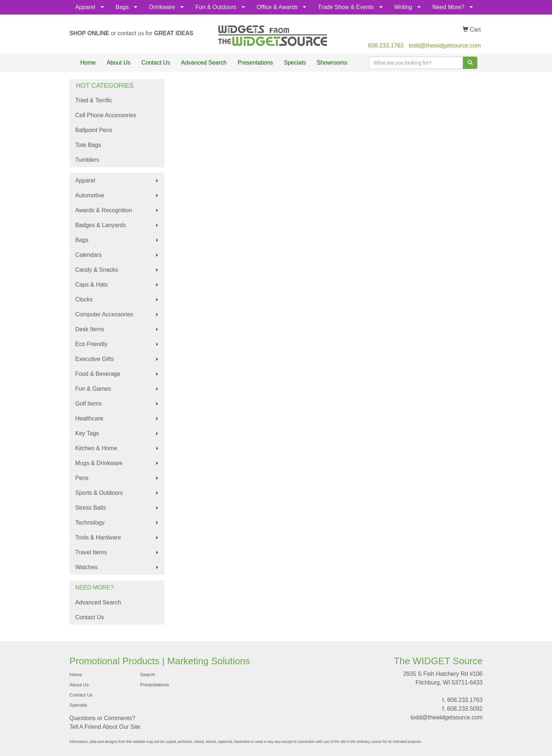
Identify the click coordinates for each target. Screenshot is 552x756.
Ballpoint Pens (94, 130)
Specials (295, 63)
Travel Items (91, 552)
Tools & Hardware (98, 537)
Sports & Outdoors (99, 493)
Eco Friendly (92, 344)
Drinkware (162, 7)
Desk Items (90, 329)
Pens (82, 478)
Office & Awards (277, 7)
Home (88, 63)
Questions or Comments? (102, 718)
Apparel (85, 7)
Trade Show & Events (346, 7)
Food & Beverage (98, 374)
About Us (119, 63)
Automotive (90, 195)
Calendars (89, 255)
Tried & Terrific (94, 100)
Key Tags (87, 433)
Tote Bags (88, 145)
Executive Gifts (95, 359)
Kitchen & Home (96, 448)
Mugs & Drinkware (99, 463)
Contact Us (156, 63)
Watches (87, 567)
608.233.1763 (386, 46)
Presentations (255, 63)
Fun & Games (93, 389)
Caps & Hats (92, 285)
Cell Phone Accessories (106, 115)
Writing (403, 7)
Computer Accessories (104, 314)
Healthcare (89, 418)
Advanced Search (204, 63)
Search (148, 675)
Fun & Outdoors (216, 7)
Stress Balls (91, 508)
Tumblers (87, 160)
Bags (122, 7)
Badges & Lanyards (101, 225)
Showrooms (332, 63)
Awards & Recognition (104, 210)
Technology (90, 523)
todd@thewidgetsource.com (445, 46)
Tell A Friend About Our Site (105, 727)
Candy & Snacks (97, 270)
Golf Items (89, 404)
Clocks (84, 299)
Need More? (448, 7)
